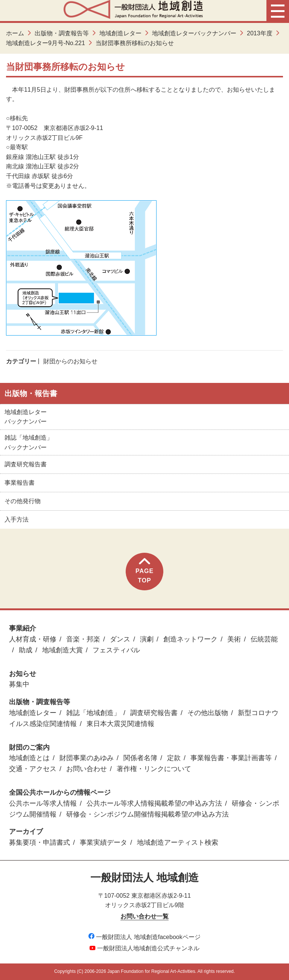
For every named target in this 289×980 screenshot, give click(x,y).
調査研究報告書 (26, 464)
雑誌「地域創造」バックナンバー (29, 442)
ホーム (15, 33)
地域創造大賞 (62, 650)
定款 (174, 758)
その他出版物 (208, 713)
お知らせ (23, 674)
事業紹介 (23, 628)
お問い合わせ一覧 (144, 916)
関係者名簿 (140, 758)
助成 (26, 650)
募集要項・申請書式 (40, 842)
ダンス (120, 639)
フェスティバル (116, 650)
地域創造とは (29, 758)
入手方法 (17, 519)
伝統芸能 (264, 639)
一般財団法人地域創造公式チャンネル (144, 948)
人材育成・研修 (33, 639)
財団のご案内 (29, 747)
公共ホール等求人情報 (43, 803)
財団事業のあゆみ (87, 758)
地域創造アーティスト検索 (178, 842)
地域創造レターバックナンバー (194, 33)
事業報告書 (20, 483)
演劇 (147, 639)
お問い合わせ (87, 769)
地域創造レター (120, 33)
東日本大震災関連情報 (120, 724)
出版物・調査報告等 (62, 33)
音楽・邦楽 (83, 639)
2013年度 (260, 33)
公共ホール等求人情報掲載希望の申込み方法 (154, 803)
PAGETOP (144, 571)
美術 (234, 639)
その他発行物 (23, 501)
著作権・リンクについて (154, 769)
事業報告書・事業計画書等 (231, 758)
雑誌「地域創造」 (93, 713)
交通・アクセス (33, 769)
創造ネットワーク (190, 639)
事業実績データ (103, 842)
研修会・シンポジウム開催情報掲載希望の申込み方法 (148, 814)
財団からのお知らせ (70, 361)
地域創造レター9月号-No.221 (46, 43)
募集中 (19, 684)
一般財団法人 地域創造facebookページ (144, 937)
